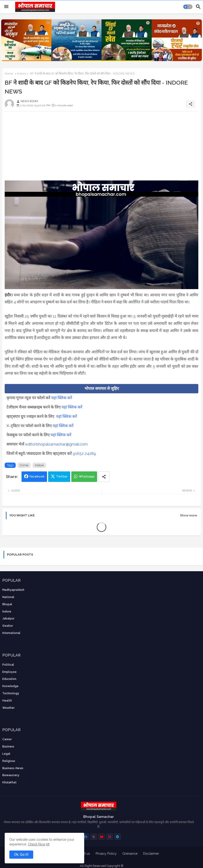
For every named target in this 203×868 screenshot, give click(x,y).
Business (8, 747)
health (7, 701)
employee (9, 672)
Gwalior (8, 626)
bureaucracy (11, 775)
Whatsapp (87, 476)
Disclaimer (151, 854)
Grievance (130, 854)
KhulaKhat (9, 782)
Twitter (62, 476)
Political (8, 665)
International (11, 633)
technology (11, 693)
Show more (189, 515)
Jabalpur (8, 619)
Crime (24, 465)
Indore (22, 74)
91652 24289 (84, 453)
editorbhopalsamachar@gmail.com (56, 444)
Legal (6, 754)
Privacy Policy (106, 854)
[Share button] (104, 477)
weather (8, 708)
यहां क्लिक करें (62, 398)
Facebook (37, 476)
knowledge (10, 686)
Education (9, 679)
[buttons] (86, 837)
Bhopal (7, 604)
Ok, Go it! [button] (21, 854)
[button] (188, 7)
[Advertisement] (101, 148)
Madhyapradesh (13, 590)
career (7, 739)
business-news (13, 768)
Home (9, 74)
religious (9, 761)
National (8, 597)
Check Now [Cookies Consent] (37, 844)
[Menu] (6, 7)
